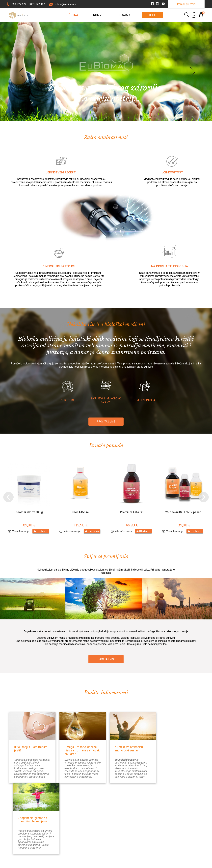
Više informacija (21, 531)
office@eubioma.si (66, 4)
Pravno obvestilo (49, 864)
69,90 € (29, 525)
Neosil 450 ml (80, 512)
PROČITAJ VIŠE (106, 422)
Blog (153, 15)
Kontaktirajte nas (70, 827)
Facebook (182, 827)
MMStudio (198, 864)
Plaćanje (114, 832)
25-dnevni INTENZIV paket (183, 512)
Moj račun (152, 832)
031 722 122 (38, 4)
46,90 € (132, 525)
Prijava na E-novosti (71, 835)
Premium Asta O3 (132, 512)
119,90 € (80, 525)
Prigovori (114, 837)
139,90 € (183, 525)
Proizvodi (99, 15)
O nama (125, 15)
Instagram (182, 833)
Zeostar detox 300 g (29, 512)
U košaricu (42, 531)
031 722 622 (19, 4)
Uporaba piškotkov (71, 864)
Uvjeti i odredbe (117, 843)
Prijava (150, 827)
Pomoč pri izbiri (186, 4)
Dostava (114, 827)
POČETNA (71, 15)
